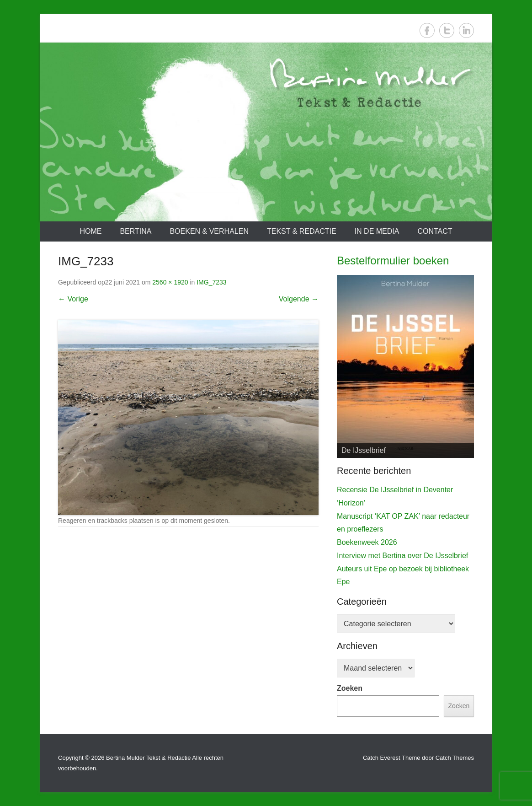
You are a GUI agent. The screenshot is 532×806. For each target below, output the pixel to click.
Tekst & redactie (302, 231)
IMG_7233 (211, 282)
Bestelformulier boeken (393, 261)
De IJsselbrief (364, 450)
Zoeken (350, 688)
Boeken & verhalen (209, 231)
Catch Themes (455, 758)
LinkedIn (466, 30)
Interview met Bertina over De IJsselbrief (402, 556)
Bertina (136, 231)
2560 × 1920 (170, 282)
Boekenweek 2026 (367, 542)
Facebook (427, 30)
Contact (435, 231)
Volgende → (299, 299)
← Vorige (73, 299)
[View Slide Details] (405, 366)
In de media (377, 231)
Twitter (447, 30)
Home (90, 231)
